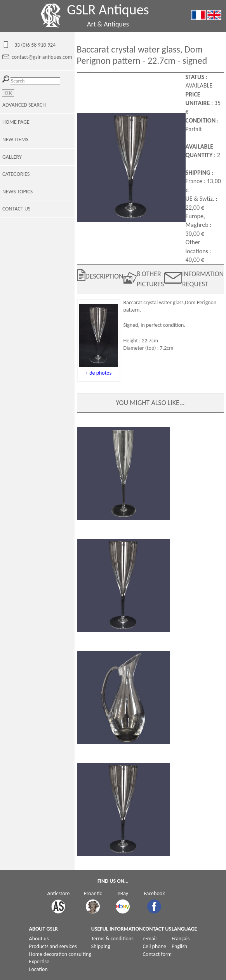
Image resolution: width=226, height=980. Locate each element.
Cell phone (155, 946)
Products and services (53, 946)
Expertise (39, 962)
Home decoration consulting (60, 954)
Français (181, 939)
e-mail (150, 939)
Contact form (157, 954)
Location (38, 969)
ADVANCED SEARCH (24, 105)
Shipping (101, 946)
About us (39, 939)
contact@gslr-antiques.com (42, 57)
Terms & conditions (112, 939)
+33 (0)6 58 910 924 (34, 45)
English (179, 946)
